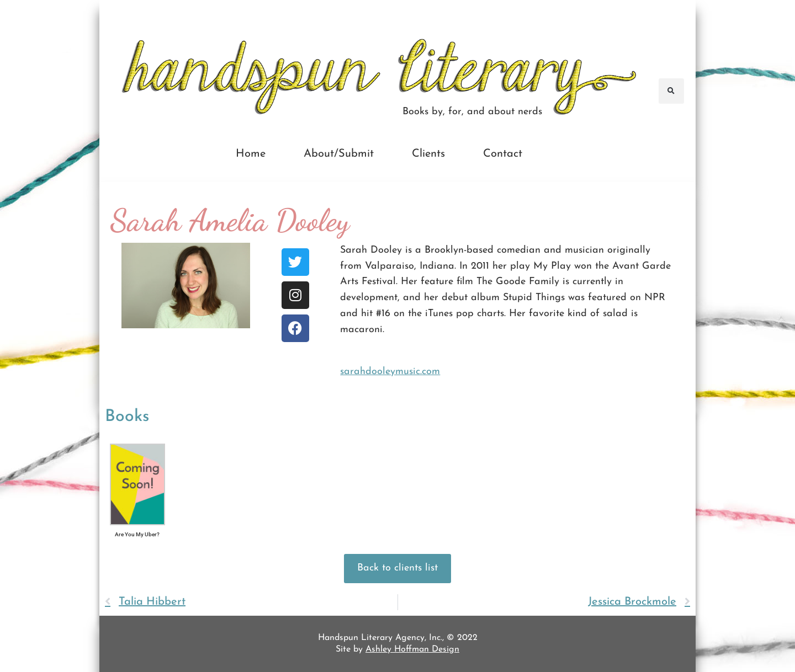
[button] (671, 91)
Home (251, 154)
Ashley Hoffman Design (412, 649)
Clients (428, 154)
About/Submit (339, 154)
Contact (503, 154)
